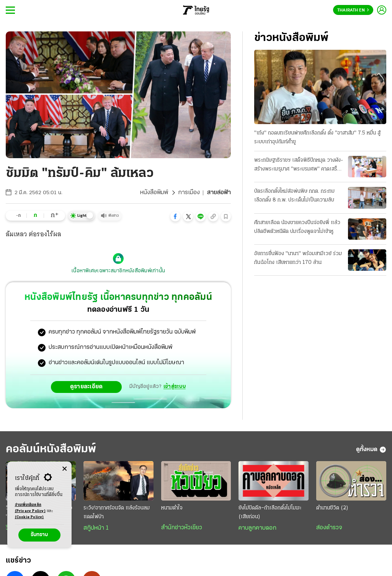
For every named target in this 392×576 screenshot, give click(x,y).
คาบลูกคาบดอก (257, 528)
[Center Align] (65, 469)
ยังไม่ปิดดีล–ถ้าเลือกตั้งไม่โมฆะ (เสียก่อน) (270, 512)
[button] (175, 216)
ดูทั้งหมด (371, 450)
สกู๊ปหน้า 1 (96, 528)
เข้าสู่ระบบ (175, 387)
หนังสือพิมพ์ (154, 193)
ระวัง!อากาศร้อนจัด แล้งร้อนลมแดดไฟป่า (117, 512)
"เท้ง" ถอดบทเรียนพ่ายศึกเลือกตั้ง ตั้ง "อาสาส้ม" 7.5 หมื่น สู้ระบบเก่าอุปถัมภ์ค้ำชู (317, 137)
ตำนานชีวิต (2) (332, 508)
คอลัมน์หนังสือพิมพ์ (51, 449)
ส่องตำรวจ (329, 528)
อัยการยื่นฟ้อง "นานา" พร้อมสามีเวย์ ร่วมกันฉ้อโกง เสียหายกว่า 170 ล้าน (298, 258)
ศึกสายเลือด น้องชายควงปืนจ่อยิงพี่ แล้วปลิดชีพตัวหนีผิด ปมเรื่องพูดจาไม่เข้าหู (297, 227)
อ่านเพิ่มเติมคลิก (30, 509)
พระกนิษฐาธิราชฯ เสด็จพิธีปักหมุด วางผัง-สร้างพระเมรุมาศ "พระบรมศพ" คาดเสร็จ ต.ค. (299, 165)
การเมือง (189, 193)
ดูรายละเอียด (87, 387)
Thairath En (353, 10)
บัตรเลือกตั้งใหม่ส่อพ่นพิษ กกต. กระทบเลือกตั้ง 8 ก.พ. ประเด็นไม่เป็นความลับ (294, 196)
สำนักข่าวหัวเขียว (182, 528)
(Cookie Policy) (29, 517)
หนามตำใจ (172, 508)
